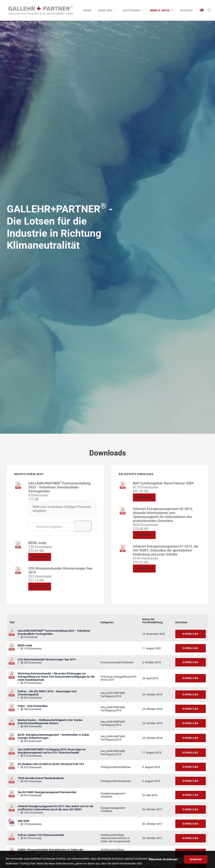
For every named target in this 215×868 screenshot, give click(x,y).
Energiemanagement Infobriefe (113, 476)
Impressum (93, 806)
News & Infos (165, 11)
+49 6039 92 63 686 (173, 827)
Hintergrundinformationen (116, 448)
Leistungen (136, 11)
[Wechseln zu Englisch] (204, 10)
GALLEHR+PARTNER (113, 724)
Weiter (123, 757)
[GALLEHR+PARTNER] (41, 10)
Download (30, 228)
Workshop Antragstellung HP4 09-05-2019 (118, 359)
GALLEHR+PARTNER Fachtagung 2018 (113, 375)
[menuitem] (91, 11)
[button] (213, 10)
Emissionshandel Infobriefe (117, 343)
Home (91, 11)
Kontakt (190, 11)
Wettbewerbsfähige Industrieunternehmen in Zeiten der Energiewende (115, 519)
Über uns (110, 11)
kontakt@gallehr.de (176, 843)
